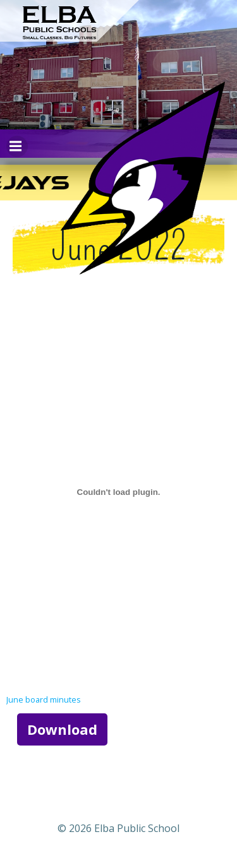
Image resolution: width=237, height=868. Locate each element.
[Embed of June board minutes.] (118, 492)
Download (62, 729)
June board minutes (44, 699)
